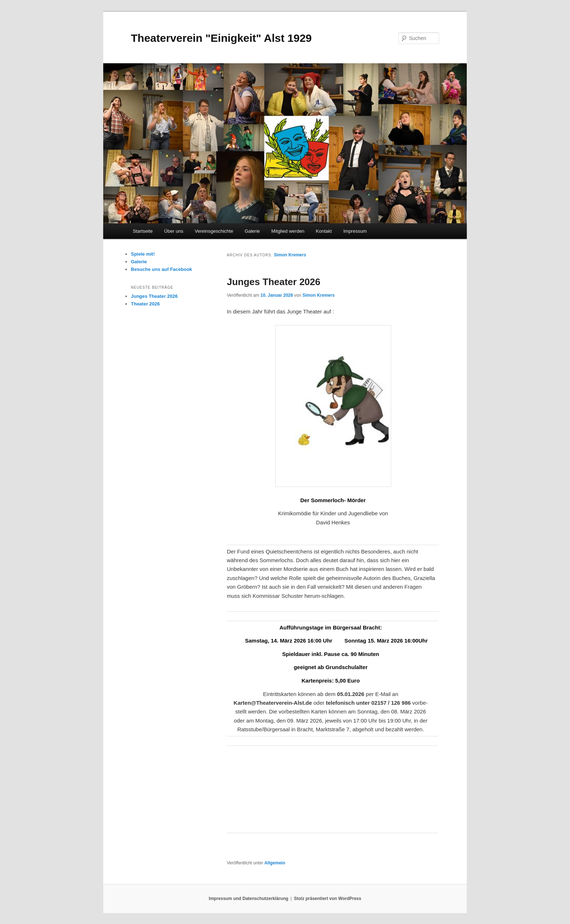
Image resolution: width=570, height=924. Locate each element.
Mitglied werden (288, 231)
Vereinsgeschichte (214, 231)
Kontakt (324, 231)
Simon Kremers (290, 255)
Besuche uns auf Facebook (161, 269)
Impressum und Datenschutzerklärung (248, 899)
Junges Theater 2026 (274, 282)
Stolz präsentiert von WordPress (328, 899)
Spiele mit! (143, 254)
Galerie (252, 231)
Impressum (355, 231)
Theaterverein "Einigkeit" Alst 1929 (221, 38)
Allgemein (275, 863)
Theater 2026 (145, 304)
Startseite (143, 231)
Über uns (174, 231)
